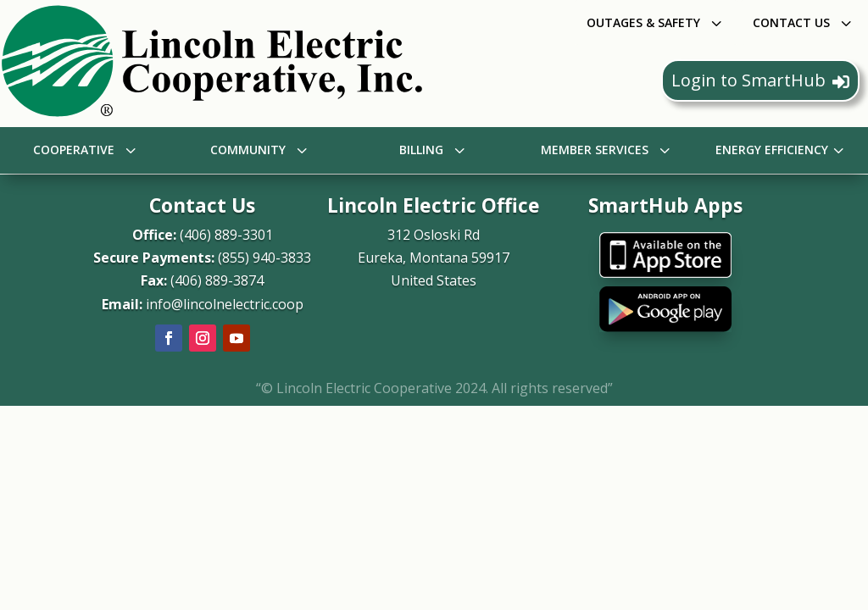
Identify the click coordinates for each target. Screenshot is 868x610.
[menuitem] (656, 22)
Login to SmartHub (760, 80)
